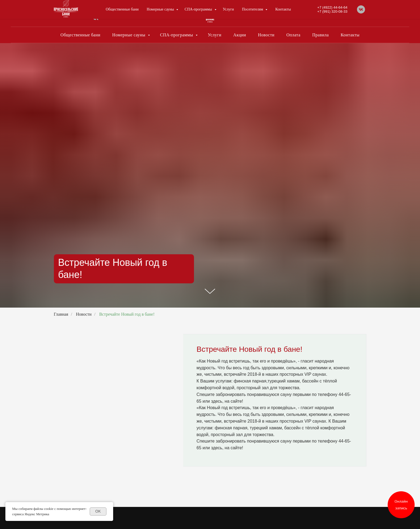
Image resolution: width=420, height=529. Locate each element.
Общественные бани (81, 35)
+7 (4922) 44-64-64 (323, 11)
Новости (266, 35)
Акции (240, 35)
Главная (61, 314)
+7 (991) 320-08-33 (323, 15)
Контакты (350, 35)
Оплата (293, 35)
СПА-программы (177, 35)
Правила (320, 35)
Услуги (215, 35)
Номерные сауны (129, 35)
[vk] (96, 20)
